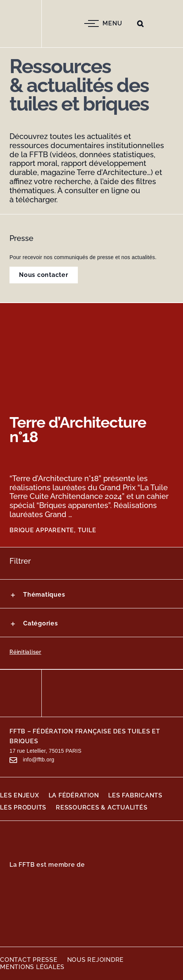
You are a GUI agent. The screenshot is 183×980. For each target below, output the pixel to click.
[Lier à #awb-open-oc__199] (13, 760)
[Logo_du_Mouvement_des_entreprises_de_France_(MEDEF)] (49, 882)
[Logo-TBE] (121, 907)
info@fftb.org (39, 760)
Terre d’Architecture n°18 (78, 429)
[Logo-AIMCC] (49, 911)
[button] (140, 24)
